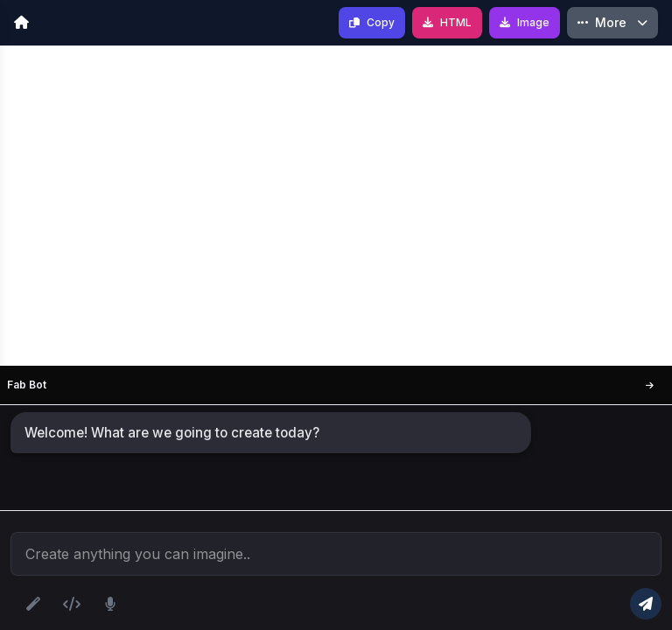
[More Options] (612, 23)
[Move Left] (649, 385)
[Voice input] (110, 604)
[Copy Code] (372, 23)
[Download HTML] (447, 23)
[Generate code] (646, 604)
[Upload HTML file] (72, 604)
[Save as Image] (525, 23)
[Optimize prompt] (33, 604)
